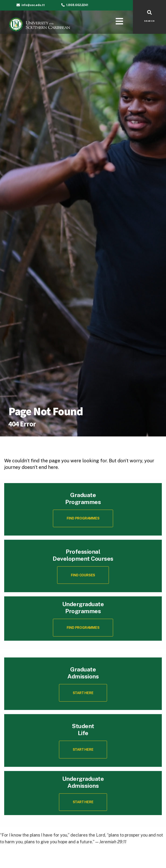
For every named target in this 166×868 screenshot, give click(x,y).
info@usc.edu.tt (33, 5)
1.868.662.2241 (77, 5)
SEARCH (149, 21)
